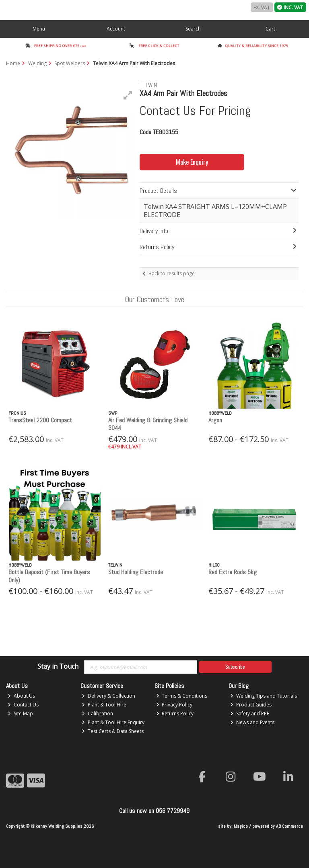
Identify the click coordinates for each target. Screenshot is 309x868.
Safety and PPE (250, 713)
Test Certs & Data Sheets (113, 731)
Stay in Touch (58, 667)
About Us (21, 696)
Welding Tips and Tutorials (264, 696)
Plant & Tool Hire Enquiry (113, 722)
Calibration (97, 713)
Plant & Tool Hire (104, 705)
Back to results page (172, 273)
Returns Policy (175, 713)
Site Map (20, 713)
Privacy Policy (174, 705)
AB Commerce (289, 826)
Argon (215, 420)
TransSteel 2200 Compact (40, 420)
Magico (241, 826)
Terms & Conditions (182, 696)
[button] (128, 95)
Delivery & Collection (108, 696)
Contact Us (23, 705)
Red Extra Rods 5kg (233, 572)
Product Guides (251, 705)
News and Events (252, 722)
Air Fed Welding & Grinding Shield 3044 (148, 424)
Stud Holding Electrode (136, 572)
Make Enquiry (187, 162)
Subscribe (235, 666)
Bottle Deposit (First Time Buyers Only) (49, 576)
